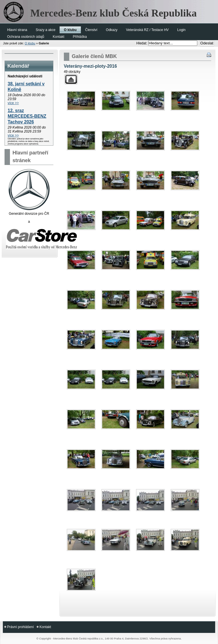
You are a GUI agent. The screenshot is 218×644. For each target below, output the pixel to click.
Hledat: (142, 43)
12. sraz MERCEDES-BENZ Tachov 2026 (27, 116)
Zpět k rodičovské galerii (71, 79)
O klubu (30, 43)
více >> (13, 103)
